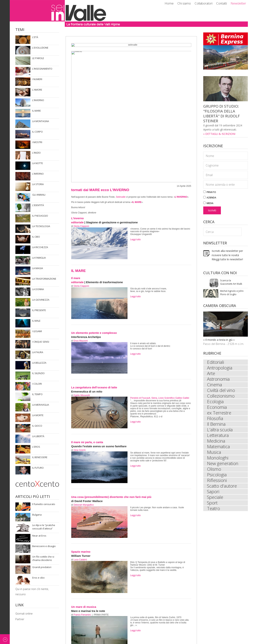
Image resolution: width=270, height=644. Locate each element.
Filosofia (215, 418)
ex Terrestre (219, 413)
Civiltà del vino (221, 390)
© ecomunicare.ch (237, 638)
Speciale (215, 497)
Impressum (216, 638)
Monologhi (218, 458)
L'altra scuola (220, 430)
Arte (211, 373)
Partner (20, 619)
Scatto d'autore (222, 486)
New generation (223, 463)
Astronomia (218, 379)
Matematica (218, 447)
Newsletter (238, 3)
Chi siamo (184, 3)
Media (208, 203)
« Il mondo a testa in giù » (219, 340)
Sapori (213, 492)
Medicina (216, 441)
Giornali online (24, 614)
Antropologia (220, 368)
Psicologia (217, 475)
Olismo (214, 469)
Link (19, 605)
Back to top (5, 639)
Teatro (213, 508)
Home (169, 3)
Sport (212, 503)
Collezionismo (221, 396)
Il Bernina (216, 424)
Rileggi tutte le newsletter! (227, 259)
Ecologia (215, 402)
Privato (210, 192)
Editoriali (216, 362)
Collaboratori (204, 3)
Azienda (210, 198)
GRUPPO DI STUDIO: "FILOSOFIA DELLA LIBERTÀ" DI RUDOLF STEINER (221, 114)
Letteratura (218, 435)
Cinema (214, 385)
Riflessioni (217, 480)
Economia (217, 407)
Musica (214, 452)
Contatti (222, 3)
